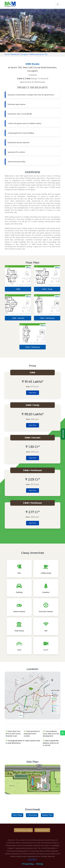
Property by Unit (42, 830)
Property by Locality (23, 830)
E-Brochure (32, 815)
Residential (15, 54)
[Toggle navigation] (58, 4)
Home (7, 54)
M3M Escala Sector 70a (39, 54)
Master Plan (47, 815)
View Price (33, 393)
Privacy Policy (28, 864)
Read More (33, 859)
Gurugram (24, 54)
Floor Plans (17, 815)
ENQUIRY (63, 434)
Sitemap (40, 864)
